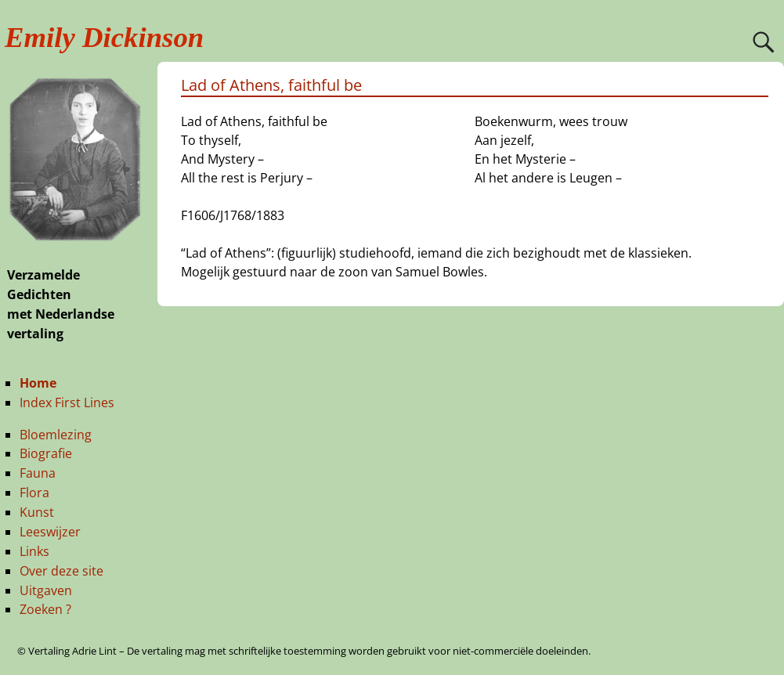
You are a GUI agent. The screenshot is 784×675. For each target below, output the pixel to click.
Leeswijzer (50, 532)
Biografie (46, 453)
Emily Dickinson (104, 37)
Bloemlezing (56, 435)
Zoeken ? (45, 609)
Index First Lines (67, 402)
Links (34, 551)
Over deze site (61, 571)
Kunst (37, 512)
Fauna (38, 473)
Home (38, 383)
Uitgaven (46, 590)
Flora (34, 493)
